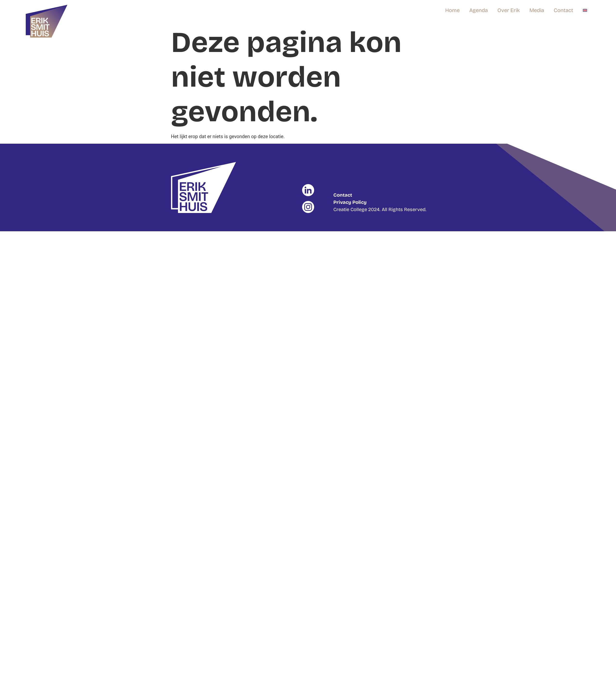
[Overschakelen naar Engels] (585, 10)
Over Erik (509, 10)
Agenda (479, 10)
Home (452, 10)
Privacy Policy (350, 202)
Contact (563, 10)
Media (537, 10)
